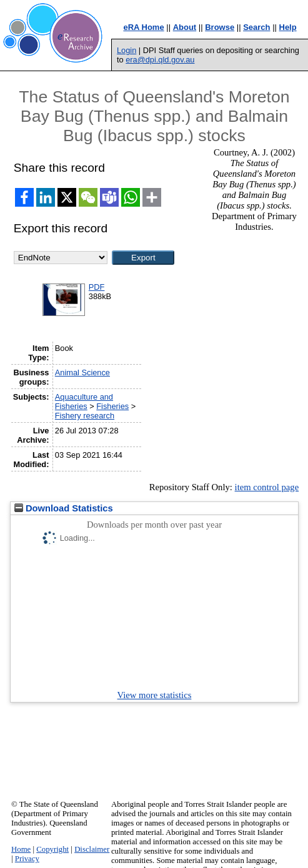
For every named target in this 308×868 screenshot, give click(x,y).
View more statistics (155, 695)
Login (127, 50)
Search (256, 27)
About (185, 27)
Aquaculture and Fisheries (84, 402)
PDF (97, 287)
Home (21, 849)
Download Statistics (64, 508)
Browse (220, 27)
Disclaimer (92, 849)
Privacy (27, 859)
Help (288, 27)
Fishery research (85, 416)
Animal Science (82, 372)
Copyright (52, 849)
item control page (267, 487)
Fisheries (112, 406)
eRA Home (143, 27)
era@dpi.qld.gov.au (160, 60)
